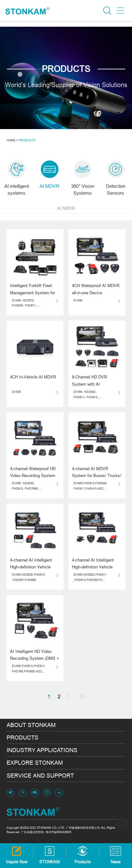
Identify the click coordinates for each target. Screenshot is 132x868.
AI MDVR (66, 208)
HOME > (12, 140)
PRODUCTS (27, 140)
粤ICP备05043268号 (59, 832)
